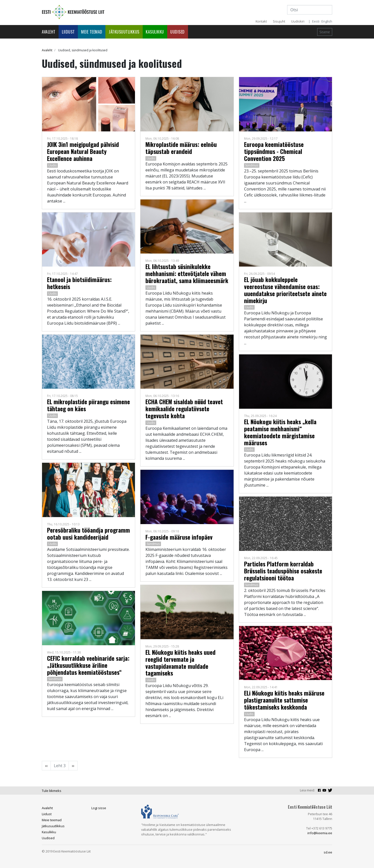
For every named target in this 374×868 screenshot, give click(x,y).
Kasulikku (155, 32)
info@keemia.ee (320, 833)
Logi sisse (99, 808)
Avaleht (49, 32)
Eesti (316, 21)
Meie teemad (92, 32)
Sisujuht (279, 21)
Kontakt (261, 21)
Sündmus (55, 679)
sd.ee (328, 852)
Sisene (325, 32)
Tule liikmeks (52, 791)
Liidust (68, 32)
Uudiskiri (298, 21)
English (327, 21)
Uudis (52, 165)
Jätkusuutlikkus (124, 32)
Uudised (177, 32)
